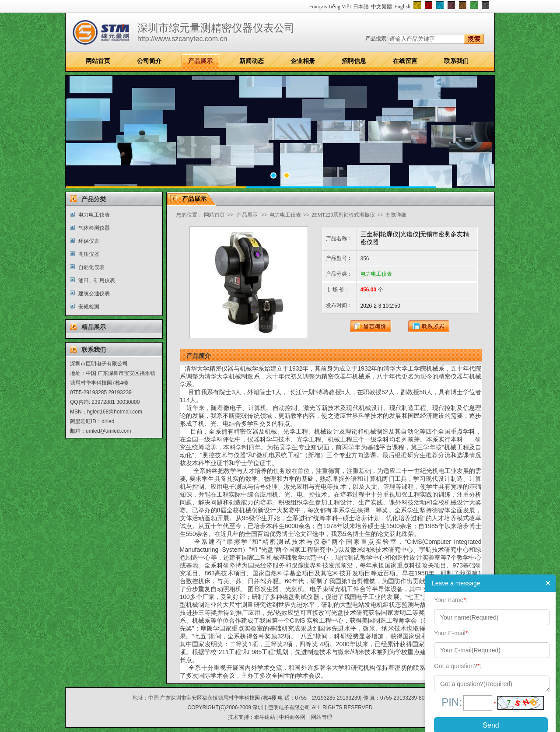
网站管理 (322, 717)
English (402, 7)
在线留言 (405, 61)
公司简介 (149, 61)
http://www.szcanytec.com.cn (182, 39)
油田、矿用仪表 (97, 280)
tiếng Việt (340, 7)
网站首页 (98, 61)
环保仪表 (89, 241)
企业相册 (303, 61)
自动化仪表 (91, 267)
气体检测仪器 (94, 228)
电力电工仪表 (94, 215)
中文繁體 (381, 7)
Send (491, 725)
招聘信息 (354, 61)
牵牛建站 (265, 717)
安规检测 (89, 307)
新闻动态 (252, 61)
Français (318, 7)
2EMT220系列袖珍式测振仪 (343, 215)
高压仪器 (89, 254)
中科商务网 (292, 717)
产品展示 (200, 61)
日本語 (361, 7)
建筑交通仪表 (94, 294)
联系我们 (456, 61)
